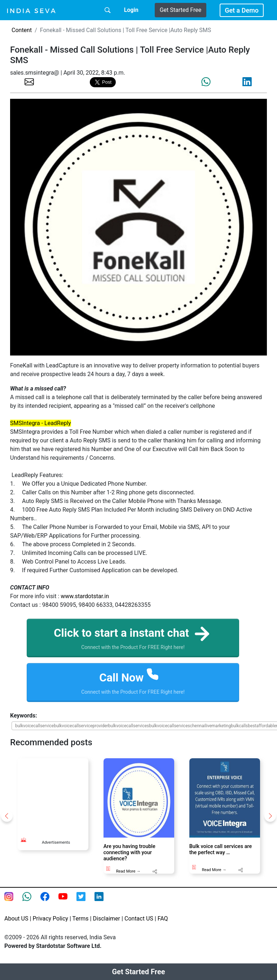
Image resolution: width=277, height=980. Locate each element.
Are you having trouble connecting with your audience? (129, 854)
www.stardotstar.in (85, 596)
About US (16, 920)
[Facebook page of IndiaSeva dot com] (49, 902)
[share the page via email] (29, 81)
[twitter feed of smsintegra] (85, 902)
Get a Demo (242, 10)
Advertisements (56, 844)
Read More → (128, 872)
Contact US (139, 920)
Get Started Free (181, 10)
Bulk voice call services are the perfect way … (221, 851)
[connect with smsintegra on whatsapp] (31, 902)
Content (22, 30)
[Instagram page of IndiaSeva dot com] (13, 902)
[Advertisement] (61, 795)
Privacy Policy (50, 920)
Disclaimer (107, 920)
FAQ (163, 920)
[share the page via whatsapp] (206, 82)
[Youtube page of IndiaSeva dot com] (67, 902)
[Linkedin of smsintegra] (104, 902)
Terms (81, 920)
